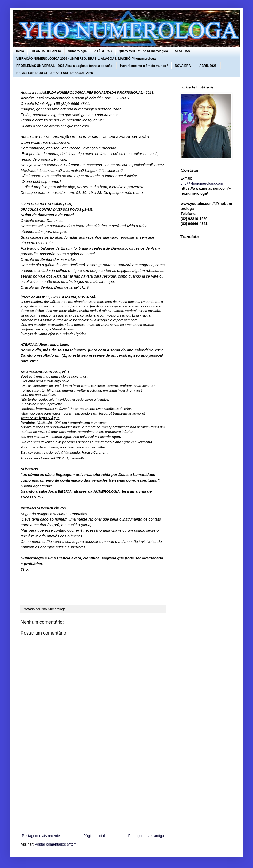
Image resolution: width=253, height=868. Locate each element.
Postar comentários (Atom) (56, 844)
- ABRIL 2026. (207, 66)
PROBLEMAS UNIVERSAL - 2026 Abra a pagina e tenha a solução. (65, 66)
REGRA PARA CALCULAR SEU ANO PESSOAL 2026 (55, 73)
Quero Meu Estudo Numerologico (143, 51)
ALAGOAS (182, 51)
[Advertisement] (93, 790)
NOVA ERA (183, 66)
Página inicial (94, 836)
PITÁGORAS (103, 51)
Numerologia (77, 51)
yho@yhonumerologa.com (202, 183)
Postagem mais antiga (146, 836)
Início (20, 51)
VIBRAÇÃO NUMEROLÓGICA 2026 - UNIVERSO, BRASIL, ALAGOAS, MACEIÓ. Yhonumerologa (86, 59)
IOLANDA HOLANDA (46, 51)
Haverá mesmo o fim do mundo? (144, 66)
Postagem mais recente (41, 836)
